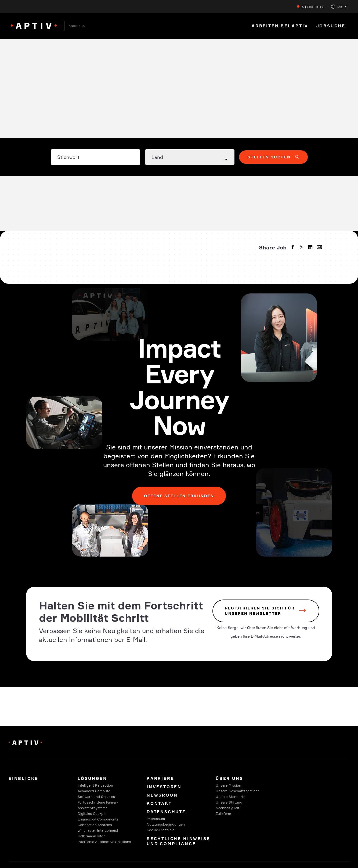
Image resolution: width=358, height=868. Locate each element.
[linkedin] (311, 248)
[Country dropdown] (190, 157)
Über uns (229, 778)
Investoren (164, 787)
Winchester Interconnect (98, 830)
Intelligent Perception (95, 785)
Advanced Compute (94, 791)
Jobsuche (331, 26)
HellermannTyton (92, 836)
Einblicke (23, 778)
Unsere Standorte (230, 797)
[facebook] (293, 248)
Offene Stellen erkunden (179, 496)
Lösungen (92, 778)
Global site (313, 7)
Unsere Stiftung (229, 802)
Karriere (160, 778)
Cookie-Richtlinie (160, 830)
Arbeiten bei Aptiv (280, 26)
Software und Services (96, 797)
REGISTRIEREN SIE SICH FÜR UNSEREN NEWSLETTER (260, 611)
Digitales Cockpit (92, 813)
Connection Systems (95, 825)
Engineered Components (98, 819)
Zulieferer (223, 813)
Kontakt (159, 803)
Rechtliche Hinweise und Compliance (178, 841)
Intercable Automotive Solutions (104, 842)
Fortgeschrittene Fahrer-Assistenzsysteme (98, 805)
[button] (339, 7)
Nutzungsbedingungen (166, 824)
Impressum (156, 819)
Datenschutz (166, 812)
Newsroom (162, 795)
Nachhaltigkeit (227, 808)
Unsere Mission (228, 785)
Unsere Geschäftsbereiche (238, 791)
